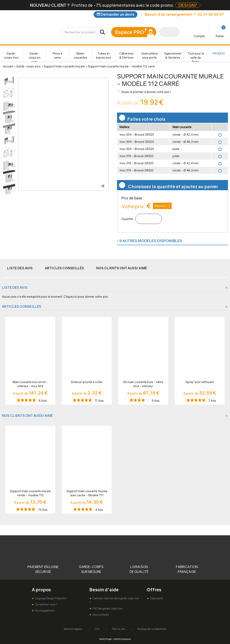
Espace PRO (130, 32)
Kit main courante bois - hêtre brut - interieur (143, 384)
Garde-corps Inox (11, 55)
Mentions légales (73, 629)
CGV (97, 629)
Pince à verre (57, 55)
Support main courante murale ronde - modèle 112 (30, 493)
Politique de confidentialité (152, 629)
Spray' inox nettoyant (200, 382)
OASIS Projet (105, 639)
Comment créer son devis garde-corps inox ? (114, 600)
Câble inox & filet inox (127, 55)
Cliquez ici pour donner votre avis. (86, 297)
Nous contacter (100, 615)
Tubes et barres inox (104, 55)
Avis (43, 401)
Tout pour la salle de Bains (196, 57)
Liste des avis (20, 268)
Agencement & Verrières (173, 55)
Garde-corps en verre (34, 57)
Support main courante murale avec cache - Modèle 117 (87, 493)
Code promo (156, 598)
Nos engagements (45, 611)
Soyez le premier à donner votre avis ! (144, 92)
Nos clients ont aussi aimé (122, 268)
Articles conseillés (64, 268)
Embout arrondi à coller (87, 382)
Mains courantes (80, 55)
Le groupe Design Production (50, 598)
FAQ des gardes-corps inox (107, 609)
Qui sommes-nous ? (46, 604)
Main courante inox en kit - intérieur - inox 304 (30, 384)
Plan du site (119, 629)
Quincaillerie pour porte (150, 55)
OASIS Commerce (122, 639)
